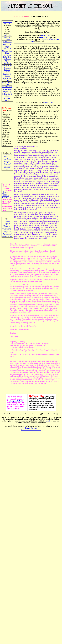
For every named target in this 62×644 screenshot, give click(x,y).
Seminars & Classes (7, 75)
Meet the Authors (7, 39)
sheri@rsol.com (48, 102)
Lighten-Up (7, 92)
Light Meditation (7, 48)
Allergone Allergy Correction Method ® (6, 195)
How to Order (7, 44)
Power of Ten (46, 35)
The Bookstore (7, 89)
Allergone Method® (16, 401)
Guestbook (7, 63)
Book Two (7, 35)
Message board (7, 66)
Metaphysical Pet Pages (7, 79)
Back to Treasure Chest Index (31, 430)
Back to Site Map (31, 428)
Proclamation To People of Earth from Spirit (7, 58)
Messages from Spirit (7, 52)
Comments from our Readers (7, 70)
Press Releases (7, 87)
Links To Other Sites (7, 83)
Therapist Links (7, 99)
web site (48, 421)
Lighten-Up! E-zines (7, 95)
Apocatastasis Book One (7, 23)
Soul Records (7, 42)
